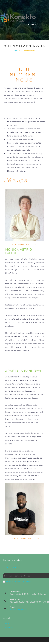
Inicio (7, 623)
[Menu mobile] (32, 24)
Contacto (9, 627)
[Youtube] (15, 567)
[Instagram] (7, 567)
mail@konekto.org (18, 610)
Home (16, 51)
